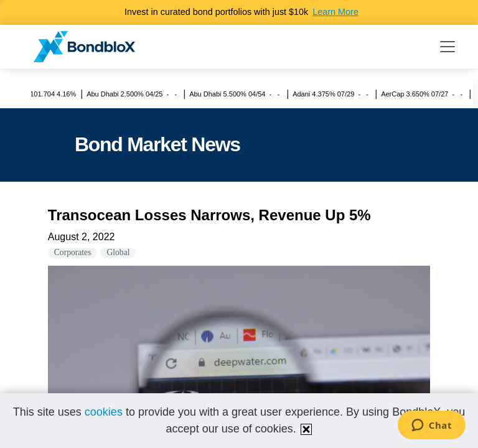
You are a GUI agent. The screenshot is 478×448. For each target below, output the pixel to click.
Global (118, 252)
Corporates (73, 252)
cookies (104, 412)
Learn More (335, 12)
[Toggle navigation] (448, 47)
